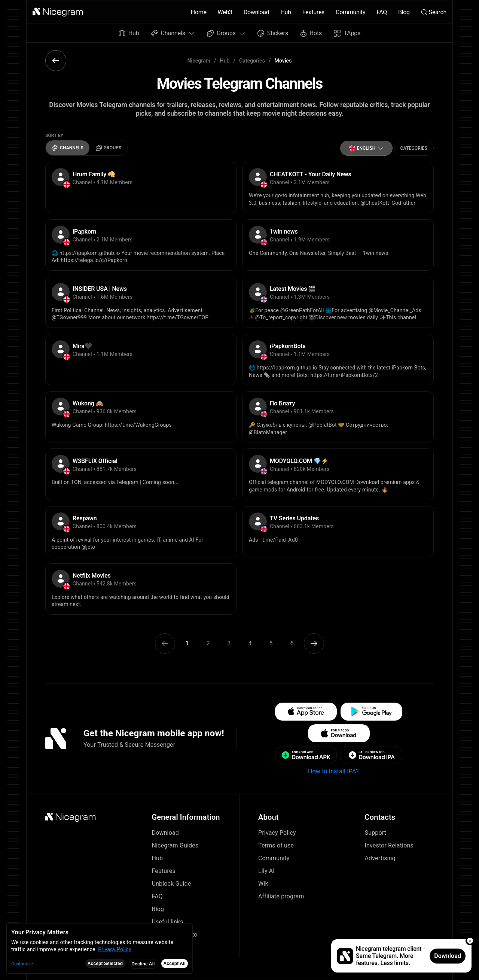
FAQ (382, 12)
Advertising (380, 858)
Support (376, 833)
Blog (404, 12)
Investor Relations (389, 845)
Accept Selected (105, 964)
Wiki (264, 884)
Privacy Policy (277, 833)
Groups (109, 148)
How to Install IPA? (333, 771)
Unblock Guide (172, 884)
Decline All (143, 964)
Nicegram (199, 61)
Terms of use (276, 845)
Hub (286, 12)
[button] (58, 12)
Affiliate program (281, 896)
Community (350, 12)
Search (434, 12)
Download (257, 12)
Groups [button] (226, 33)
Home (199, 12)
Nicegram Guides (175, 845)
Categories (252, 61)
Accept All (175, 964)
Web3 (225, 12)
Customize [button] (22, 964)
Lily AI (266, 871)
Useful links (168, 922)
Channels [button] (173, 33)
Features (313, 12)
